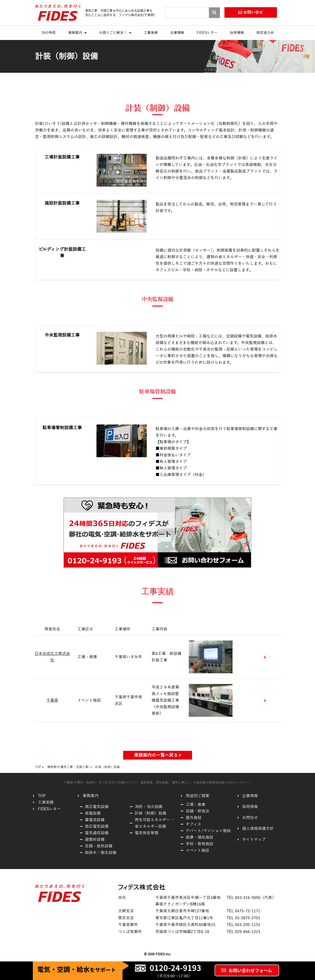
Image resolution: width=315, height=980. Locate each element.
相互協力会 (265, 33)
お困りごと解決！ (115, 33)
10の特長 (49, 33)
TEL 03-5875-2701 (243, 918)
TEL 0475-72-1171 (243, 911)
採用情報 (237, 33)
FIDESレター (207, 33)
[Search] (214, 13)
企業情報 (177, 33)
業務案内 (77, 33)
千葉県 (52, 700)
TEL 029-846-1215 (243, 932)
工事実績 (151, 33)
